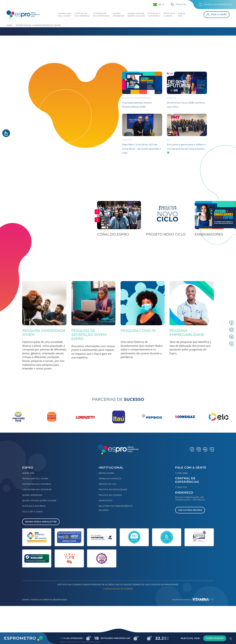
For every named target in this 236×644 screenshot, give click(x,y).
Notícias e (154, 15)
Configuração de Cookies (118, 589)
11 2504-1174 (181, 487)
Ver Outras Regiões (190, 510)
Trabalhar (65, 15)
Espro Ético (106, 501)
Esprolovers (107, 473)
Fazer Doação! (215, 638)
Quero (119, 15)
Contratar (82, 15)
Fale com (169, 15)
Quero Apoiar (136, 15)
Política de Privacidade (113, 489)
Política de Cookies (110, 495)
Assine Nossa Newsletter (41, 522)
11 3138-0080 (181, 473)
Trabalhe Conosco (110, 479)
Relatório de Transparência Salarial (116, 508)
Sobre (182, 15)
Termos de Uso (107, 484)
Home (10, 25)
